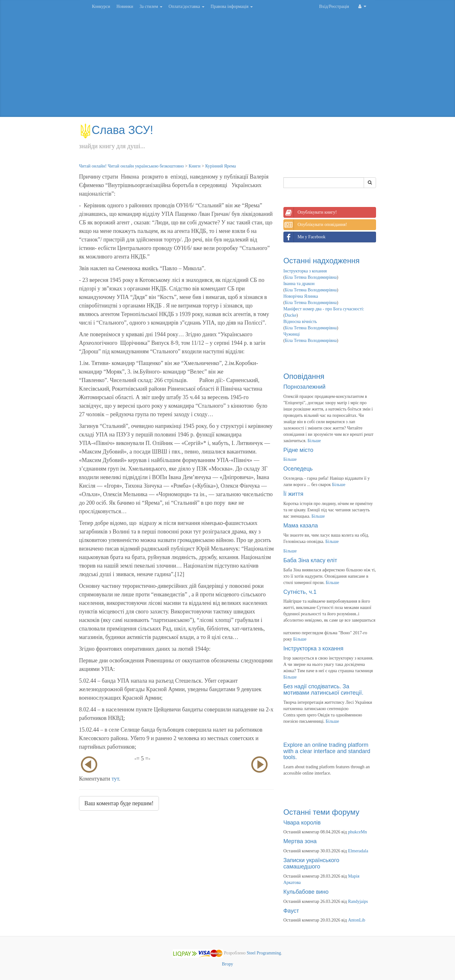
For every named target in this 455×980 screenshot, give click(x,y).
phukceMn (357, 832)
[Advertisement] (227, 66)
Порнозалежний (304, 387)
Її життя (293, 494)
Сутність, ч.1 (300, 592)
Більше (314, 441)
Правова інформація (232, 6)
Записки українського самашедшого (311, 863)
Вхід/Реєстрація (334, 6)
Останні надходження (322, 261)
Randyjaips (358, 901)
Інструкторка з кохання (305, 271)
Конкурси (101, 6)
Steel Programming (264, 953)
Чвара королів (302, 823)
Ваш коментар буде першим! (119, 803)
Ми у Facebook (305, 237)
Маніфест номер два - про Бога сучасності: (324, 309)
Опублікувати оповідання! (315, 225)
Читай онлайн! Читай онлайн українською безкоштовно (131, 166)
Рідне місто (298, 450)
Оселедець (298, 469)
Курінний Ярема (220, 166)
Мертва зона (300, 841)
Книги (195, 166)
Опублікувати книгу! (310, 212)
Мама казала (301, 526)
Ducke (291, 315)
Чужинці (292, 334)
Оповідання (304, 376)
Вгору (227, 964)
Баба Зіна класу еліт (310, 560)
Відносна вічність (300, 322)
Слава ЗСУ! (116, 130)
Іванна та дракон (299, 284)
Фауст (291, 911)
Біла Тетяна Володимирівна (311, 277)
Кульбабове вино (306, 892)
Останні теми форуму (322, 812)
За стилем (151, 6)
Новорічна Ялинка (301, 296)
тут (115, 779)
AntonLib (356, 920)
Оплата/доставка (187, 6)
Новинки (125, 6)
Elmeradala (358, 851)
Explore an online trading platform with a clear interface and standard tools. (327, 751)
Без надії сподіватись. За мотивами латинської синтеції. (323, 690)
